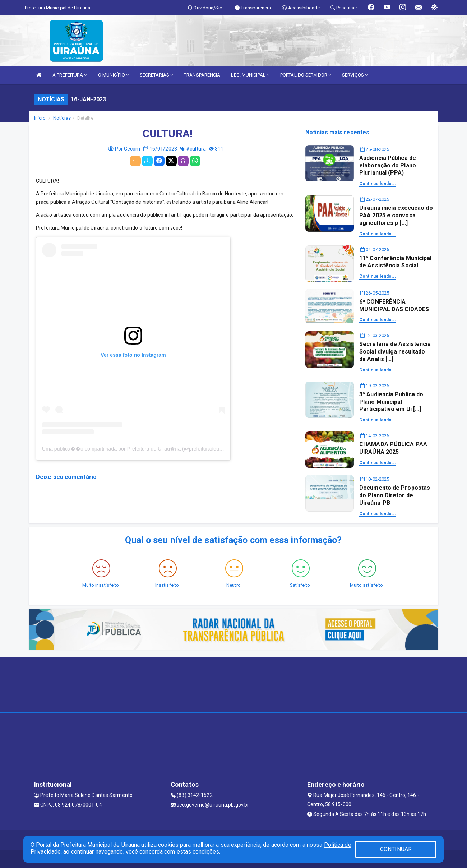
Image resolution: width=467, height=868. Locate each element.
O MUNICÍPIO (114, 75)
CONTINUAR (396, 849)
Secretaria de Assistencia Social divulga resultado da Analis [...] (395, 352)
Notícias (62, 118)
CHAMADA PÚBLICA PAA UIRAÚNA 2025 (393, 448)
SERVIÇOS (355, 75)
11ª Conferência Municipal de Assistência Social (396, 262)
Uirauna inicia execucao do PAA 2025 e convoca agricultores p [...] (396, 215)
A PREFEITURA (70, 75)
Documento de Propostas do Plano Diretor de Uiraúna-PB (395, 495)
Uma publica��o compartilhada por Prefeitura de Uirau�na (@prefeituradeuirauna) (138, 449)
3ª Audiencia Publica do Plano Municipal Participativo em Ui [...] (391, 402)
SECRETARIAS (156, 75)
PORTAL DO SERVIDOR (306, 75)
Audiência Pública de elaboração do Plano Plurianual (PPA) (388, 165)
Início (40, 118)
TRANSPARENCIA (202, 75)
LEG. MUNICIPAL (250, 75)
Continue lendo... (378, 184)
